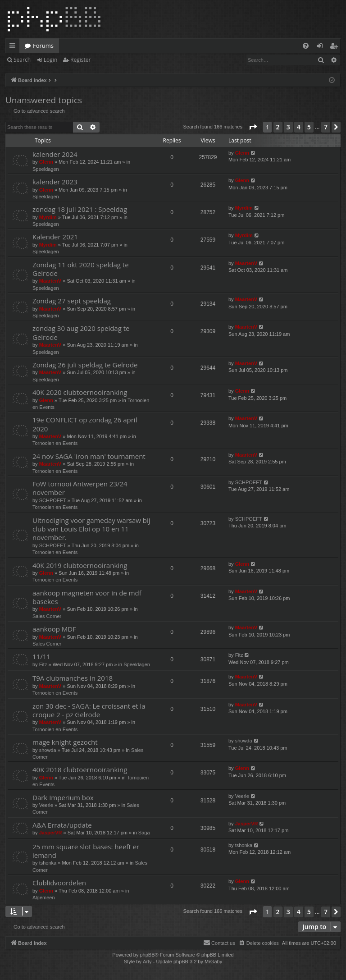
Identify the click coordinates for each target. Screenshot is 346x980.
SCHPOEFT (53, 500)
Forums (43, 46)
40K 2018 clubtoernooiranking (80, 769)
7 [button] (326, 127)
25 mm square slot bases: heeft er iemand (86, 851)
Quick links (14, 47)
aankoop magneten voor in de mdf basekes (87, 597)
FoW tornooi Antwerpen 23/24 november (80, 488)
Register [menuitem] (336, 47)
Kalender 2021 (55, 237)
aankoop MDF (54, 629)
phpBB (147, 955)
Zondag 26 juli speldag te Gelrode (85, 365)
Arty (147, 962)
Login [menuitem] (321, 47)
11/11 (41, 656)
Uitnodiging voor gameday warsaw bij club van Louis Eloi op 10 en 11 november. (91, 529)
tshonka (48, 863)
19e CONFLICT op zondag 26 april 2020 (85, 424)
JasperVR (51, 833)
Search (22, 60)
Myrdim (48, 217)
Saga (144, 833)
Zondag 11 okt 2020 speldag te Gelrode (81, 269)
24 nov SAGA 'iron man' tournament (89, 456)
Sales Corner (47, 616)
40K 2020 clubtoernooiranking (80, 392)
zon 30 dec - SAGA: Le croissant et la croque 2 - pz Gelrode (89, 710)
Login (50, 60)
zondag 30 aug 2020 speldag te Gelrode (81, 332)
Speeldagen (46, 169)
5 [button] (309, 127)
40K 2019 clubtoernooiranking (80, 565)
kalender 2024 (55, 154)
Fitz (43, 664)
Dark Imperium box (63, 797)
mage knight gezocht (65, 742)
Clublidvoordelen (59, 883)
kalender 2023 (55, 182)
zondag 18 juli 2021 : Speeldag (80, 209)
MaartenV (50, 281)
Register (80, 60)
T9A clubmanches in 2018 (73, 678)
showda (48, 750)
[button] (253, 127)
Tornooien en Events (55, 443)
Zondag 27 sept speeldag (72, 301)
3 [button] (288, 127)
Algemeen (44, 898)
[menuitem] (306, 46)
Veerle (46, 805)
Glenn (46, 162)
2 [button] (278, 127)
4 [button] (299, 127)
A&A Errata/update (62, 825)
